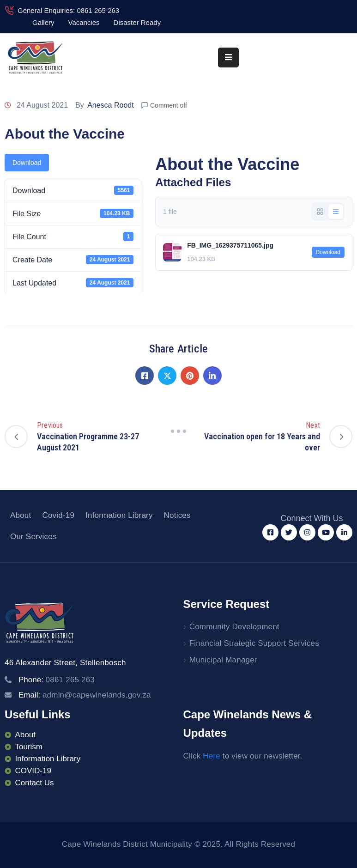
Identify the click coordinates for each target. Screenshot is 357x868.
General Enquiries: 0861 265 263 (68, 10)
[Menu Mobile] (228, 58)
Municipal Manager (223, 660)
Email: (85, 695)
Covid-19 (58, 515)
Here (212, 756)
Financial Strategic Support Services (254, 643)
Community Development (234, 627)
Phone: (57, 680)
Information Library (119, 515)
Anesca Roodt (111, 105)
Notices (177, 515)
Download (27, 163)
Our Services (33, 537)
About (21, 515)
